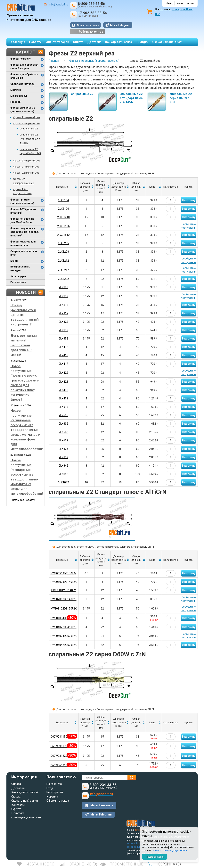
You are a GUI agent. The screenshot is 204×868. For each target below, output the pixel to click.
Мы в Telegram (120, 25)
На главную (17, 42)
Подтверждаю (155, 857)
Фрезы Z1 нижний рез (26, 167)
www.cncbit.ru (134, 844)
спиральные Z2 (29, 129)
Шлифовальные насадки (20, 268)
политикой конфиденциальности (170, 851)
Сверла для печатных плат (24, 253)
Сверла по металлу (22, 84)
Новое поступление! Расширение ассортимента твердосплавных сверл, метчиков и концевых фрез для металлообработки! (27, 430)
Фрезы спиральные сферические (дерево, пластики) (25, 232)
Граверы (16, 102)
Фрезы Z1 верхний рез (27, 117)
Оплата (78, 42)
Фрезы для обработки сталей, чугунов (24, 67)
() (40, 864)
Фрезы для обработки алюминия (24, 76)
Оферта (16, 809)
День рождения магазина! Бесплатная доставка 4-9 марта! (24, 345)
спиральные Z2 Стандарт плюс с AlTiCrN (30, 139)
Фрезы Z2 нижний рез (26, 173)
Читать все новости (23, 500)
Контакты (18, 805)
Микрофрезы (19, 96)
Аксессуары (18, 276)
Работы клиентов (88, 32)
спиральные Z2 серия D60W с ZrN (181, 98)
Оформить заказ (58, 801)
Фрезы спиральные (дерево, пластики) (23, 110)
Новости (35, 42)
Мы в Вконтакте (88, 25)
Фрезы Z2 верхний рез (27, 123)
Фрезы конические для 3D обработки (22, 221)
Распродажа (18, 282)
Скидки (143, 42)
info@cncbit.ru (58, 4)
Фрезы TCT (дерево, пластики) (23, 211)
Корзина (52, 797)
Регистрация (185, 3)
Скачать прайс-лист (167, 42)
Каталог (25, 52)
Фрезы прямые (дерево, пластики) (22, 201)
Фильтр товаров (57, 42)
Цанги (14, 261)
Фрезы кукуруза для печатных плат (23, 243)
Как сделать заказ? (119, 42)
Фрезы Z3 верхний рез (27, 161)
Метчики (16, 90)
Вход (169, 3)
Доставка (94, 42)
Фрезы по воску (20, 59)
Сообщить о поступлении (189, 226)
